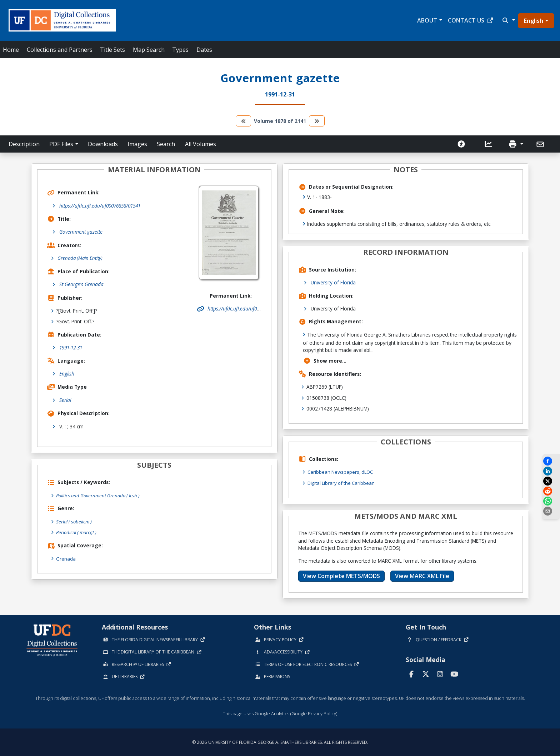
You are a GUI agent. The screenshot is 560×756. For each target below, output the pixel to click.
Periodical (78, 533)
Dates (204, 50)
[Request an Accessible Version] (461, 144)
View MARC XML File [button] (422, 576)
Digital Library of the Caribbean (343, 483)
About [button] (427, 20)
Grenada (66, 558)
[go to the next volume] (317, 121)
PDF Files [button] (61, 144)
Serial (65, 400)
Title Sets (112, 50)
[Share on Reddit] (551, 491)
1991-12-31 (71, 348)
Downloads (103, 144)
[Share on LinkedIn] (551, 471)
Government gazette (81, 232)
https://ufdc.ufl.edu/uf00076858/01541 (100, 206)
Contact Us (471, 20)
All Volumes (201, 144)
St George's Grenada (81, 285)
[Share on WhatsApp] (551, 501)
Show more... (325, 361)
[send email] (551, 511)
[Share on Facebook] (551, 461)
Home (11, 50)
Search (166, 144)
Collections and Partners (60, 50)
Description (24, 144)
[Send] (541, 144)
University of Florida (333, 282)
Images (137, 144)
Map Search (149, 50)
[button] (508, 20)
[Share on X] (551, 481)
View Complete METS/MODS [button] (341, 576)
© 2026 (280, 742)
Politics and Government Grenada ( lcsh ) (100, 495)
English (534, 21)
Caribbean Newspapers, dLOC (342, 472)
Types (180, 50)
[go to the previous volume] (244, 121)
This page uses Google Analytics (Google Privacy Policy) (280, 713)
